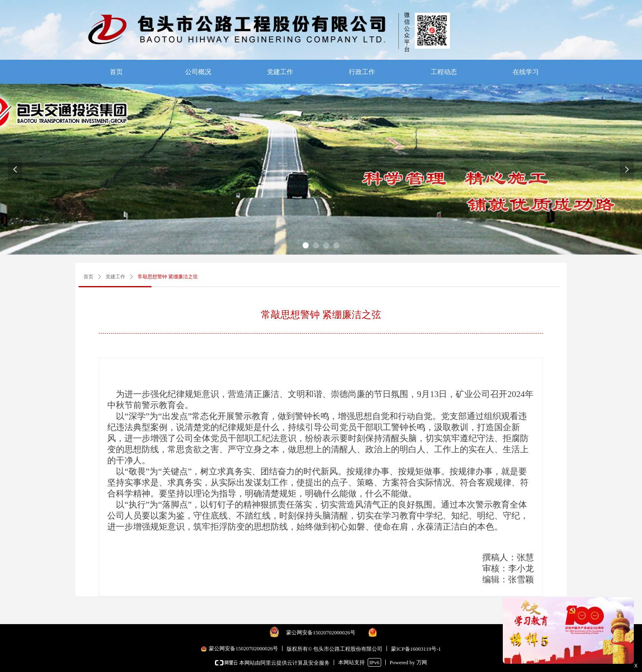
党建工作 (115, 277)
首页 (88, 277)
